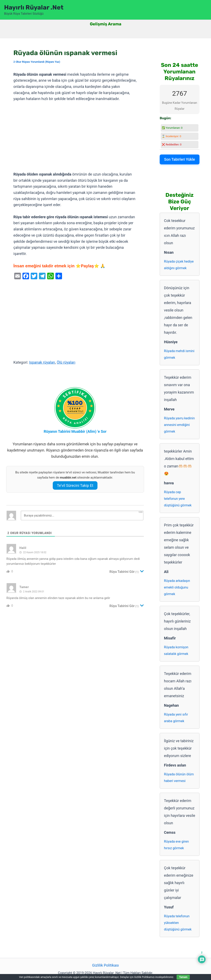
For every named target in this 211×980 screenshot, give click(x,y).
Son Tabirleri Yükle (180, 159)
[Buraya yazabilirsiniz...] (82, 515)
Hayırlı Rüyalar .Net (34, 7)
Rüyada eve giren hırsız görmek (176, 845)
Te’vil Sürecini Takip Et (75, 485)
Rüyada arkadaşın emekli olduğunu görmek (177, 587)
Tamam (183, 977)
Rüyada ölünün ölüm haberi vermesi (179, 778)
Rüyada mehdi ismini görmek (179, 354)
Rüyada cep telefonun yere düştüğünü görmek (178, 499)
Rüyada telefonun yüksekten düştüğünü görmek (178, 923)
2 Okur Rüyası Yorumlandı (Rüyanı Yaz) (37, 62)
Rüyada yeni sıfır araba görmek (176, 718)
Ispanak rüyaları (42, 362)
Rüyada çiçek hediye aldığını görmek (179, 265)
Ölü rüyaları (66, 362)
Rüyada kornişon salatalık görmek (176, 650)
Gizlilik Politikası (105, 965)
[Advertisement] (75, 137)
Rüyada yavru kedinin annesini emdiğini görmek (179, 425)
